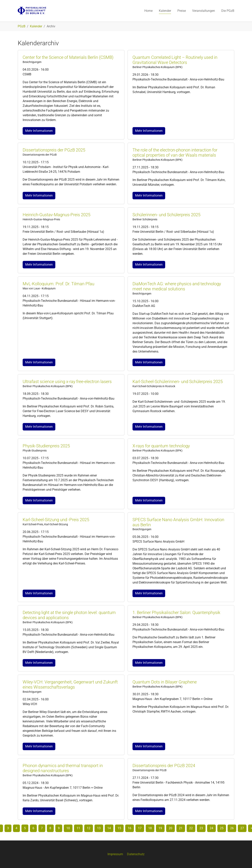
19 (160, 828)
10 (68, 828)
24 (211, 828)
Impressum (115, 854)
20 (170, 828)
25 (222, 828)
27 (242, 828)
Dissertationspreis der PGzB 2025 (54, 150)
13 (99, 828)
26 (232, 828)
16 (130, 828)
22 (191, 828)
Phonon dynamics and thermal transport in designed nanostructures (63, 768)
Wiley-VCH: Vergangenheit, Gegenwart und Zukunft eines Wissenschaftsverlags (70, 685)
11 (78, 828)
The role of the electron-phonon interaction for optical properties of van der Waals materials (175, 153)
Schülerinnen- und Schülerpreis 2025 (166, 215)
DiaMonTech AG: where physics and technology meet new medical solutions (177, 286)
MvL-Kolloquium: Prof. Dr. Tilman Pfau (58, 284)
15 (119, 828)
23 (201, 828)
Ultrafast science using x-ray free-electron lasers (67, 382)
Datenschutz (136, 854)
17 (140, 828)
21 (181, 828)
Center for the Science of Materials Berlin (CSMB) (68, 57)
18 (150, 828)
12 (89, 828)
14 (109, 828)
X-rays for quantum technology (161, 446)
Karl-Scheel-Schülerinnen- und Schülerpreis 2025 (178, 382)
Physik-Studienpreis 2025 (46, 446)
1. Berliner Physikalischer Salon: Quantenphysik (176, 613)
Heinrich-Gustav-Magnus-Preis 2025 (57, 215)
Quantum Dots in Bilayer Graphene (165, 682)
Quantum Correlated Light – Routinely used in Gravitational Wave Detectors (175, 60)
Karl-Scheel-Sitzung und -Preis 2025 (56, 520)
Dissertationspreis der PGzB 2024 (164, 766)
